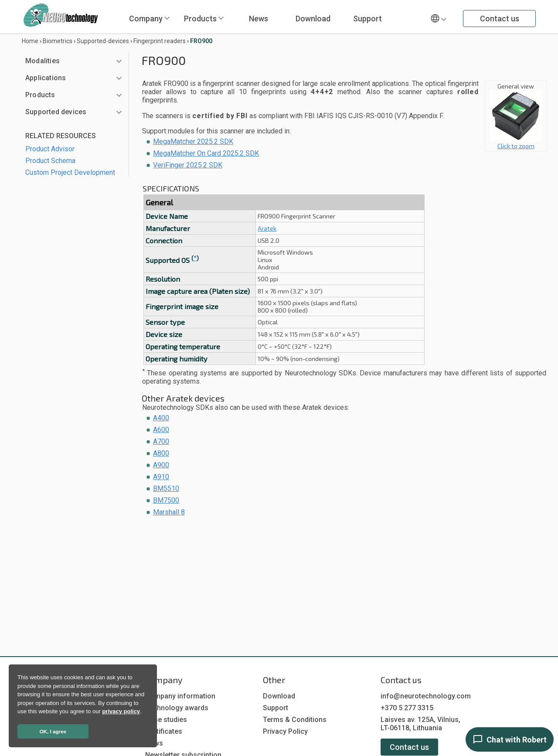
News (259, 19)
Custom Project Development (70, 172)
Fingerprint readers (160, 41)
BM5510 (166, 489)
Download (313, 19)
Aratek (267, 228)
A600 (161, 430)
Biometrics (58, 41)
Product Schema (50, 161)
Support (367, 19)
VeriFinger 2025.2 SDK (188, 165)
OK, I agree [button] (53, 731)
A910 (161, 477)
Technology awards (177, 708)
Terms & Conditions (295, 720)
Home (30, 41)
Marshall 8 (169, 512)
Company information (180, 696)
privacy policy (121, 711)
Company (146, 19)
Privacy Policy (285, 731)
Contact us (500, 19)
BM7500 (166, 500)
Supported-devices (103, 41)
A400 (161, 418)
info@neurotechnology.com (426, 696)
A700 (161, 441)
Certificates (164, 731)
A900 (161, 465)
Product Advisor (50, 149)
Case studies (166, 720)
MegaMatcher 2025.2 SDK (193, 141)
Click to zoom (516, 143)
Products (200, 19)
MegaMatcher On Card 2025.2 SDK (206, 153)
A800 (161, 453)
